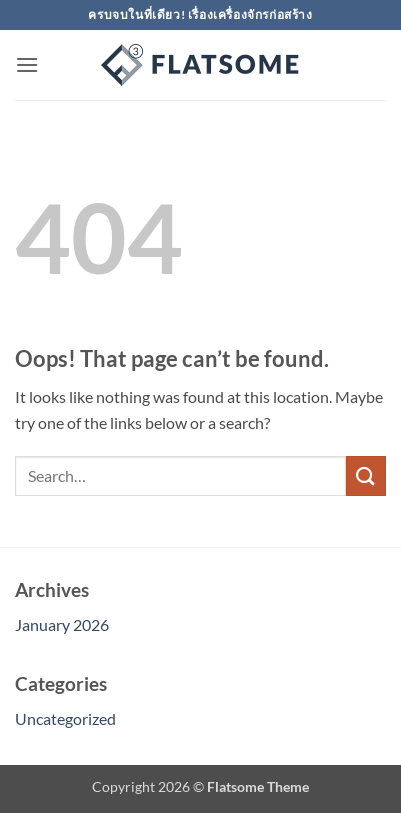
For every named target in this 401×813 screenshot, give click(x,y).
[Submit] (366, 475)
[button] (27, 64)
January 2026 (62, 624)
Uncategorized (65, 718)
